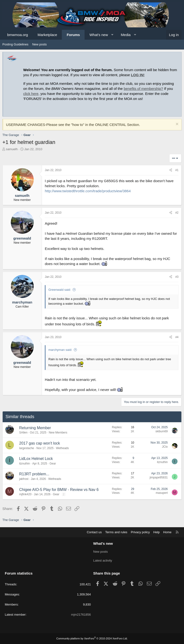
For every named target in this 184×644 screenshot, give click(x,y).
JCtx (165, 447)
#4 (177, 337)
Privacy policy (140, 532)
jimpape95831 (159, 477)
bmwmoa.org (18, 35)
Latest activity (103, 560)
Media (126, 35)
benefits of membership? (143, 89)
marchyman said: (60, 350)
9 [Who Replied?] (133, 458)
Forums (73, 35)
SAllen (23, 433)
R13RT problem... (34, 474)
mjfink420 (25, 494)
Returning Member (35, 428)
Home (167, 532)
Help (157, 532)
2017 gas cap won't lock (40, 443)
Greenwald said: (60, 290)
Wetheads (62, 448)
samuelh (12, 149)
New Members (58, 433)
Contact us (94, 532)
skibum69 (162, 431)
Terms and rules (116, 532)
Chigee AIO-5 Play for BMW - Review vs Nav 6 (59, 490)
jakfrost (24, 479)
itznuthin (25, 464)
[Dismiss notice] (176, 125)
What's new (99, 35)
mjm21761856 (81, 615)
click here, (31, 94)
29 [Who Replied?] (133, 489)
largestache (27, 448)
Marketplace (47, 35)
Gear (53, 464)
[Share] (171, 170)
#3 (177, 277)
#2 (177, 213)
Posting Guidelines (15, 44)
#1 (177, 170)
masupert (162, 493)
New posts (39, 44)
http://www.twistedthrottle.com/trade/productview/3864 (88, 191)
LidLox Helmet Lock (36, 459)
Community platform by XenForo (92, 638)
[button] (112, 35)
